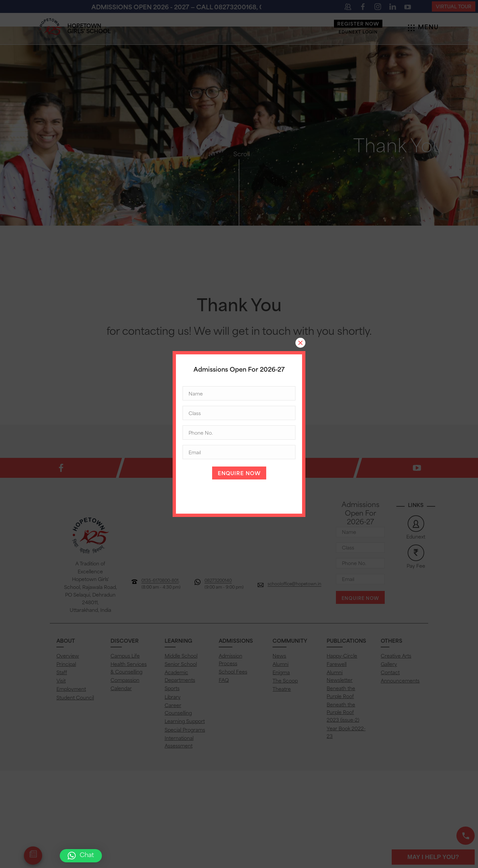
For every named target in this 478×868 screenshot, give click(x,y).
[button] (81, 856)
